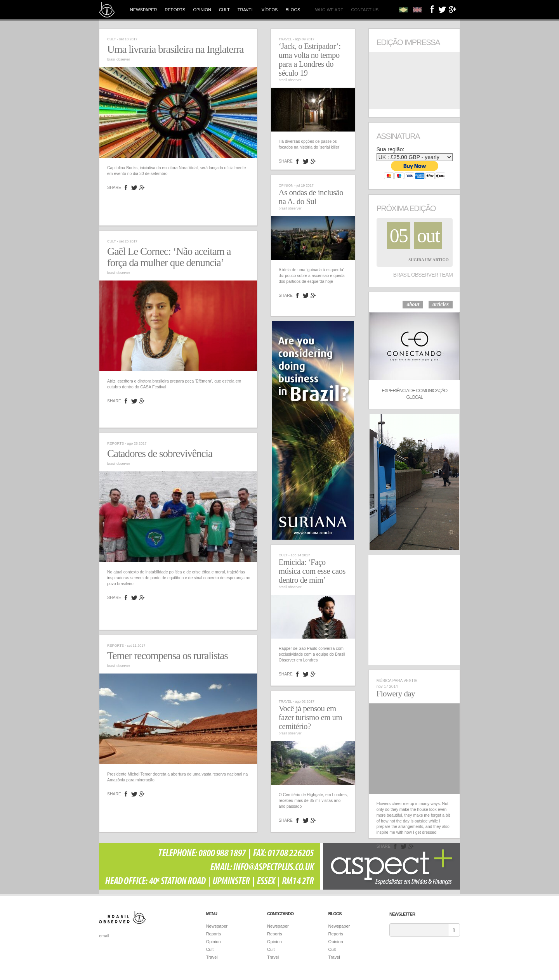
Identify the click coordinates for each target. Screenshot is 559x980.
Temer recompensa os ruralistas (168, 656)
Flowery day (396, 694)
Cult (224, 10)
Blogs (293, 10)
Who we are (329, 10)
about (413, 304)
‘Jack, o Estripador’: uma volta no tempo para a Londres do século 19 (310, 60)
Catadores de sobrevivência (160, 454)
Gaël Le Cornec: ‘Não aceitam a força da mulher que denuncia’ (169, 257)
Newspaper (143, 10)
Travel (246, 10)
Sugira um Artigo (429, 260)
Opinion (202, 10)
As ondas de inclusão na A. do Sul (311, 197)
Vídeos (270, 10)
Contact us (365, 10)
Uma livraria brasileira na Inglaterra (175, 49)
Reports (175, 10)
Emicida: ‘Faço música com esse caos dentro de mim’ (312, 571)
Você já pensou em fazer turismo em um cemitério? (310, 717)
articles (441, 304)
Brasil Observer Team (423, 275)
